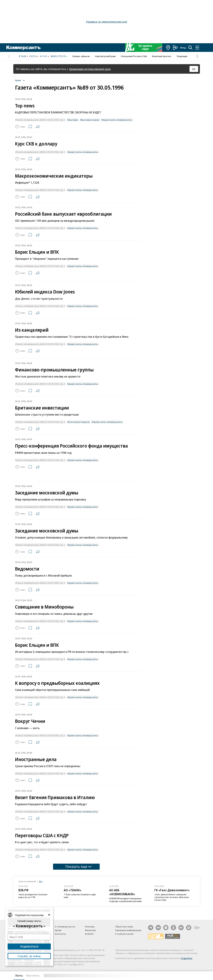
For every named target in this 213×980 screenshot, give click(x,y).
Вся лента (182, 976)
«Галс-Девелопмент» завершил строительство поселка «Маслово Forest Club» (172, 897)
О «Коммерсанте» (65, 927)
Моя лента (33, 976)
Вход (183, 48)
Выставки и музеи (90, 120)
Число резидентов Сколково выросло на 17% (33, 896)
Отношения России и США (134, 56)
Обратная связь (124, 927)
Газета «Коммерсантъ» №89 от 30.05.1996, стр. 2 (41, 344)
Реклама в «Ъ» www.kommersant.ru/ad (107, 22)
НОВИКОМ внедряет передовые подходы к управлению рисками (125, 900)
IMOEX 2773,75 (58, 56)
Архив (58, 930)
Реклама (90, 927)
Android (89, 934)
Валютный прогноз (162, 56)
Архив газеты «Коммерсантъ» (118, 120)
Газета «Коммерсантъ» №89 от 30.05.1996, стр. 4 (41, 774)
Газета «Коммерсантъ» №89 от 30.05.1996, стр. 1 (41, 120)
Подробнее (187, 958)
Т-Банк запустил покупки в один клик (80, 896)
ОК (194, 69)
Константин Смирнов (79, 422)
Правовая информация (128, 930)
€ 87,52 (33, 56)
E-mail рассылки (124, 934)
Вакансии (90, 930)
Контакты (60, 934)
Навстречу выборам (105, 56)
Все (41, 881)
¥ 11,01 (44, 56)
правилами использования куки (90, 69)
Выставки (73, 120)
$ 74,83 (23, 56)
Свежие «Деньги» (81, 56)
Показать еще (78, 866)
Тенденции (182, 56)
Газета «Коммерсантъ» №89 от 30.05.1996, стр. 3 (41, 583)
